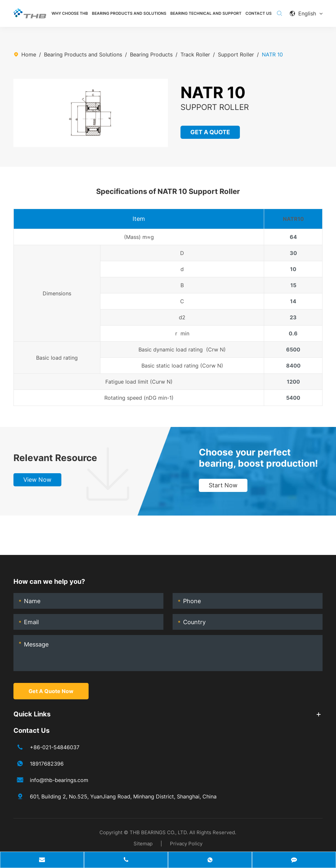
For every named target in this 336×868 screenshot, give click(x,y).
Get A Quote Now (51, 691)
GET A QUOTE (210, 132)
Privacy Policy (186, 844)
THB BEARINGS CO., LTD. (159, 832)
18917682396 (47, 764)
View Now (37, 480)
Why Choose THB (70, 13)
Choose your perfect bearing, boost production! (258, 458)
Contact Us (259, 13)
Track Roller (195, 54)
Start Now (223, 485)
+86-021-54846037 (55, 747)
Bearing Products (151, 54)
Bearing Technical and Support (206, 13)
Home (29, 54)
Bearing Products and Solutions (129, 13)
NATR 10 (272, 54)
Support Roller (236, 54)
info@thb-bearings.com (59, 780)
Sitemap (143, 844)
